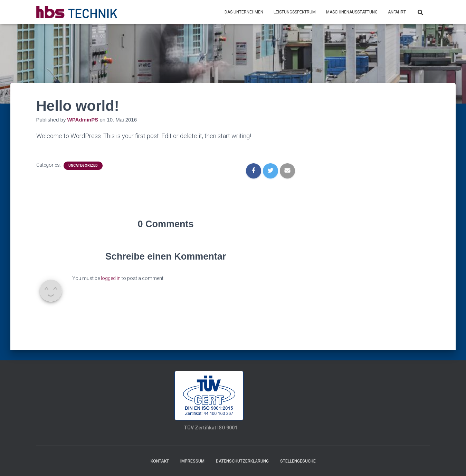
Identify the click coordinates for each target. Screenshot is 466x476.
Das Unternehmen (244, 12)
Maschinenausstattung (352, 12)
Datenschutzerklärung (242, 461)
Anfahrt (397, 12)
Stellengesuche (298, 461)
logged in (111, 278)
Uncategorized (83, 166)
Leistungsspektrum (295, 12)
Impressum (192, 461)
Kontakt (160, 461)
